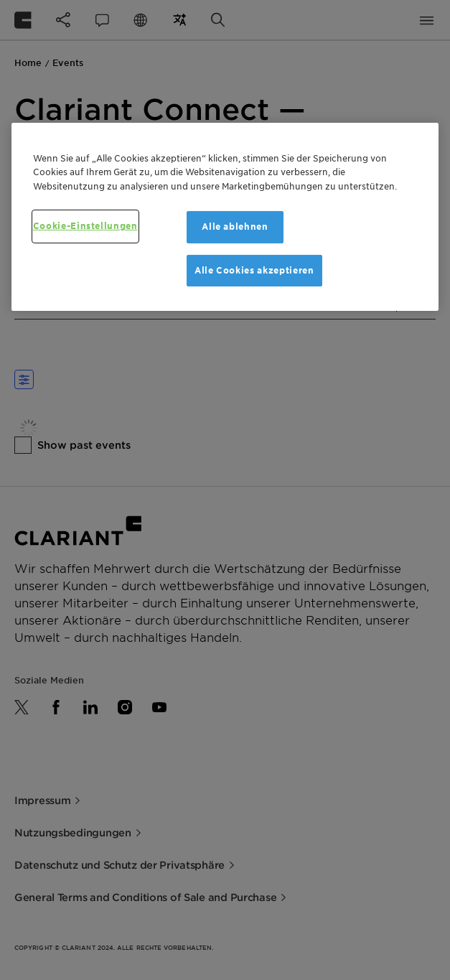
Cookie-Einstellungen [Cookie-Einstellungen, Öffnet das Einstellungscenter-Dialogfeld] (85, 226)
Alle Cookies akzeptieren (254, 270)
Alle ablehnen (235, 227)
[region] (225, 217)
